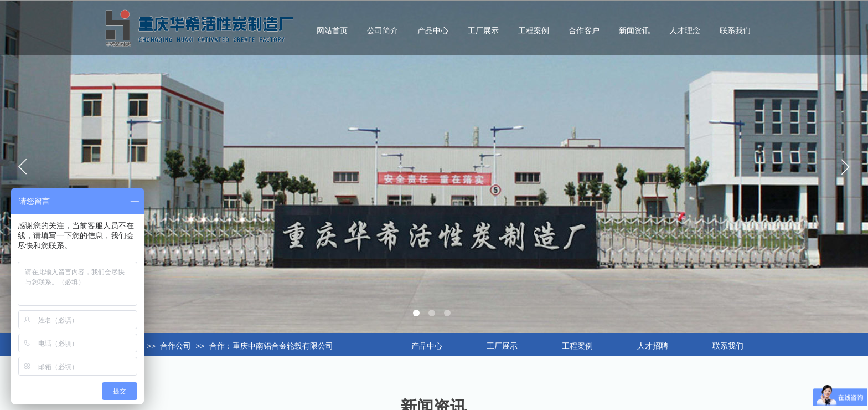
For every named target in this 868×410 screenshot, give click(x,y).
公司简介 (383, 31)
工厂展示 (483, 31)
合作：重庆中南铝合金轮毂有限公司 (271, 346)
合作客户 (584, 31)
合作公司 (175, 346)
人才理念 (685, 31)
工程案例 (534, 31)
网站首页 (332, 31)
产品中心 (433, 31)
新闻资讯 (634, 31)
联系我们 (735, 31)
